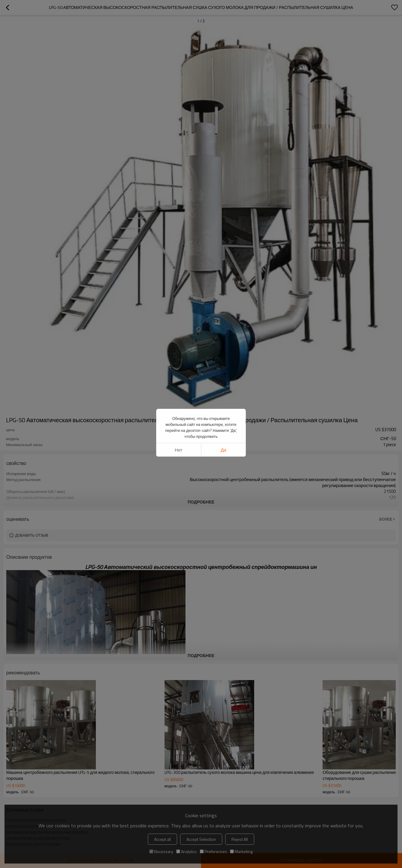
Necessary (161, 851)
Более (386, 519)
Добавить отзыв (32, 535)
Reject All (240, 839)
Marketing (241, 851)
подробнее (201, 502)
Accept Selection (201, 839)
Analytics (187, 851)
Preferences (213, 851)
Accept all (162, 839)
